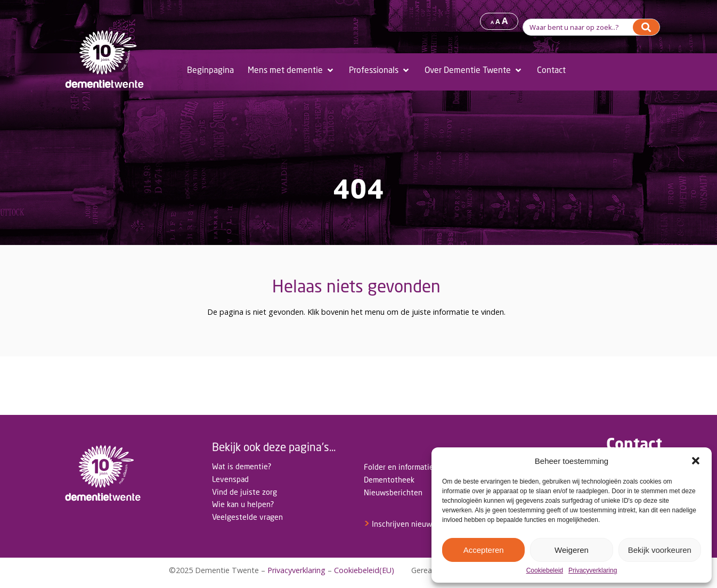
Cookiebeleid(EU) (364, 570)
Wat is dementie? (242, 466)
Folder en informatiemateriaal (414, 467)
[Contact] (551, 70)
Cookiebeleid (545, 571)
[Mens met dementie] (291, 70)
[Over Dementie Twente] (474, 70)
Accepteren (484, 550)
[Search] (646, 27)
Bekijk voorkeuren (660, 550)
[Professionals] (380, 70)
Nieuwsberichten (393, 492)
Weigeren (572, 550)
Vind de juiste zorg (245, 492)
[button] (696, 461)
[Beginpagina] (210, 70)
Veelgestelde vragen (247, 517)
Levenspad (230, 479)
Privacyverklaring (593, 571)
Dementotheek (389, 480)
